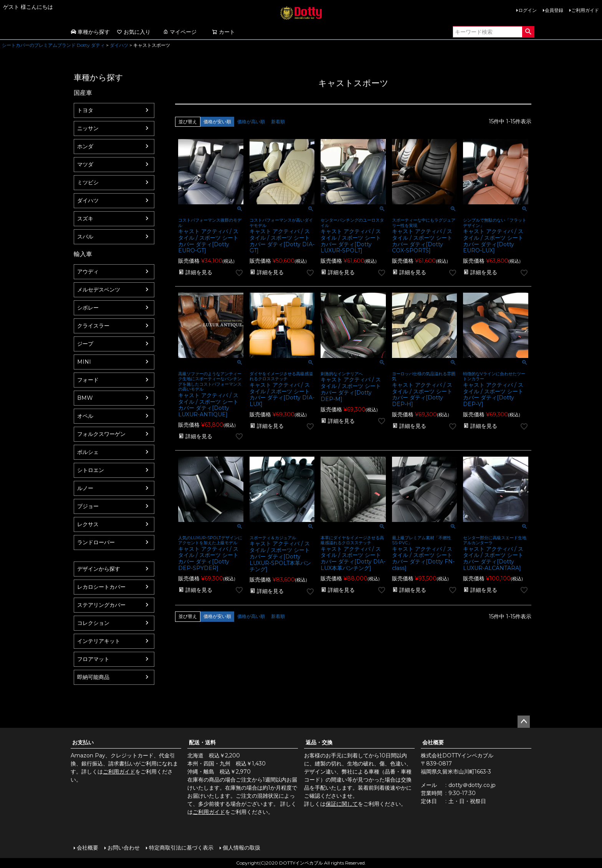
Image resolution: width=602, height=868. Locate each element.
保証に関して (342, 804)
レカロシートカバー (101, 587)
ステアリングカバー (101, 605)
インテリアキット (99, 641)
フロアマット (93, 659)
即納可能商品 (93, 677)
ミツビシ (88, 182)
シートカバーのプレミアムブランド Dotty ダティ (53, 45)
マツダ (85, 164)
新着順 (278, 122)
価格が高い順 (251, 122)
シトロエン (91, 470)
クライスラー (93, 326)
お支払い (83, 742)
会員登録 (554, 10)
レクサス (88, 524)
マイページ (180, 32)
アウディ (88, 272)
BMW (85, 398)
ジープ (85, 344)
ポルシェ (88, 452)
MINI (84, 362)
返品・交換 (319, 742)
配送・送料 (202, 742)
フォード (88, 380)
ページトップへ (524, 722)
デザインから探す (99, 569)
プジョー (88, 506)
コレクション (93, 623)
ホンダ (85, 146)
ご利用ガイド (585, 10)
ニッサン (88, 128)
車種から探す (90, 32)
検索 (528, 32)
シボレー (88, 308)
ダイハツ (119, 45)
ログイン (528, 10)
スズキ (85, 219)
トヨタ (85, 110)
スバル (85, 237)
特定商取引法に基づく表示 (181, 848)
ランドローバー (96, 542)
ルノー (85, 488)
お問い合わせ (124, 848)
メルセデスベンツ (99, 290)
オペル (85, 416)
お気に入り (134, 32)
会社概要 (433, 742)
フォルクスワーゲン (101, 434)
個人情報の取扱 (241, 848)
